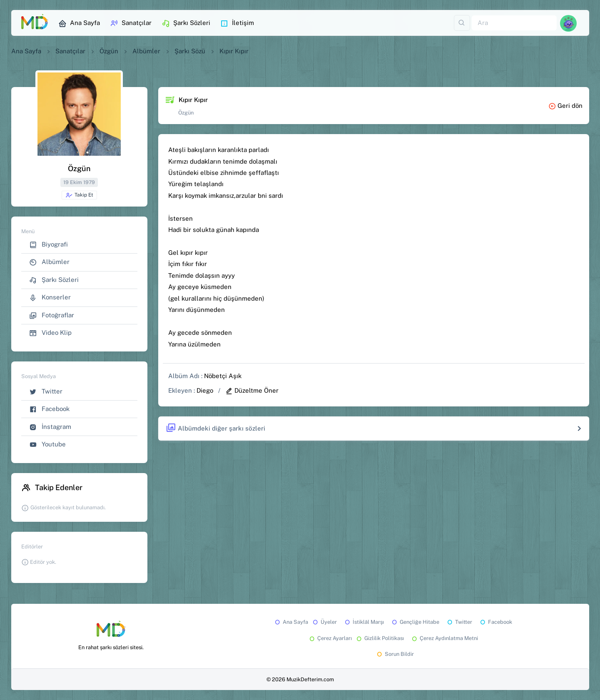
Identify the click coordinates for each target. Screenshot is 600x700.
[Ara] (514, 23)
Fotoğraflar (52, 315)
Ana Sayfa (79, 23)
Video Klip (50, 333)
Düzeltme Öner (252, 390)
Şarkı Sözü (190, 51)
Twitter (46, 392)
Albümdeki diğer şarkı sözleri (215, 428)
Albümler (146, 51)
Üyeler (324, 622)
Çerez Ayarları (330, 638)
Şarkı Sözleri (186, 23)
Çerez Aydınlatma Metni (444, 638)
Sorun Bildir (395, 654)
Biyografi (49, 245)
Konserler (50, 298)
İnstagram (50, 427)
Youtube (47, 445)
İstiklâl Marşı (364, 622)
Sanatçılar (131, 23)
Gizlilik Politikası (380, 638)
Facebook (49, 409)
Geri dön (565, 106)
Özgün (109, 51)
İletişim (237, 23)
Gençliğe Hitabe (415, 622)
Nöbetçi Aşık (223, 376)
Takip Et (79, 195)
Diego (205, 390)
